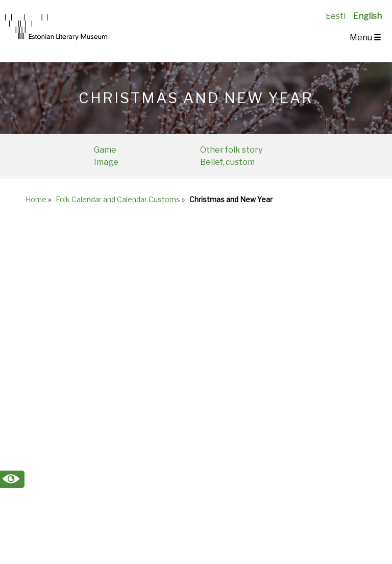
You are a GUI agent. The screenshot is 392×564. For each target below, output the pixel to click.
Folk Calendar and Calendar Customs (118, 199)
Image (106, 162)
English (367, 16)
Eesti (336, 16)
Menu (365, 38)
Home (36, 199)
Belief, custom (227, 162)
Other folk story (231, 150)
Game (105, 150)
